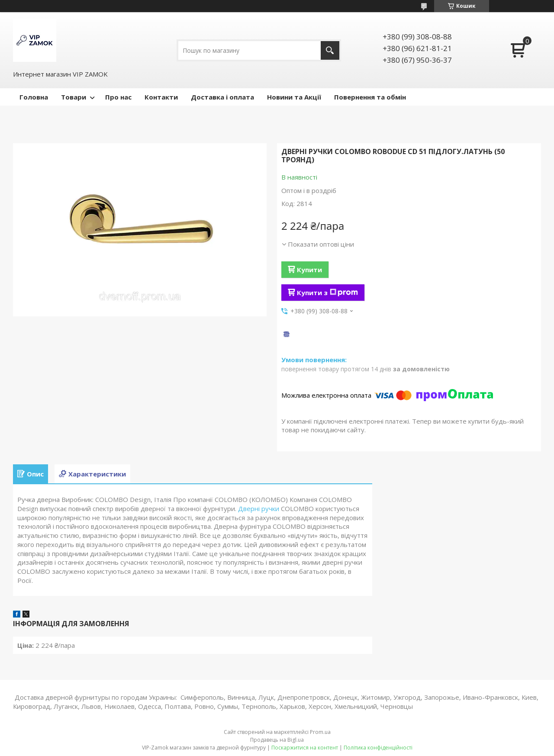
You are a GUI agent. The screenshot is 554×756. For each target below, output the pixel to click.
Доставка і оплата (222, 97)
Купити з (327, 293)
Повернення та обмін (370, 97)
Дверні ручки (259, 508)
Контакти (161, 97)
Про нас (118, 97)
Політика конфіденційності (378, 748)
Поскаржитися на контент (305, 748)
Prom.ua (320, 732)
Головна (34, 97)
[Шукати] (330, 50)
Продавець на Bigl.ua (277, 740)
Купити (309, 270)
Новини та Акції (294, 97)
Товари (74, 97)
